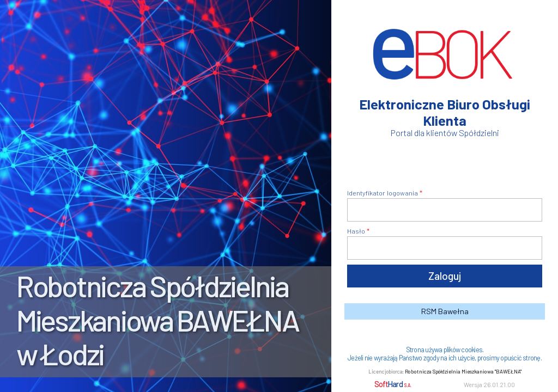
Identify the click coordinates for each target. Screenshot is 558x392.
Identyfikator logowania (383, 193)
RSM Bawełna (445, 311)
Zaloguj (445, 276)
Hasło (356, 231)
